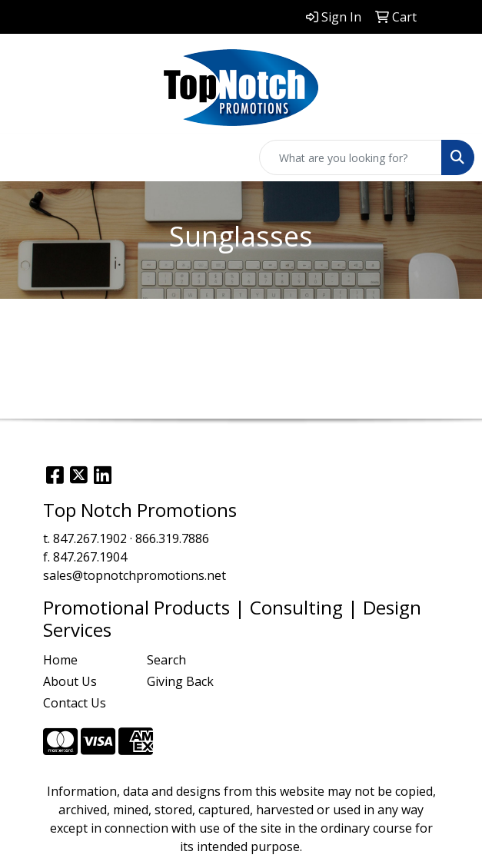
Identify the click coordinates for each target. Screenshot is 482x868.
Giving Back (180, 681)
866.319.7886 (172, 538)
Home (60, 660)
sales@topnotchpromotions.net (135, 575)
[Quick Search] (351, 157)
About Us (70, 681)
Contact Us (75, 703)
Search (166, 660)
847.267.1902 (90, 538)
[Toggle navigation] (24, 157)
